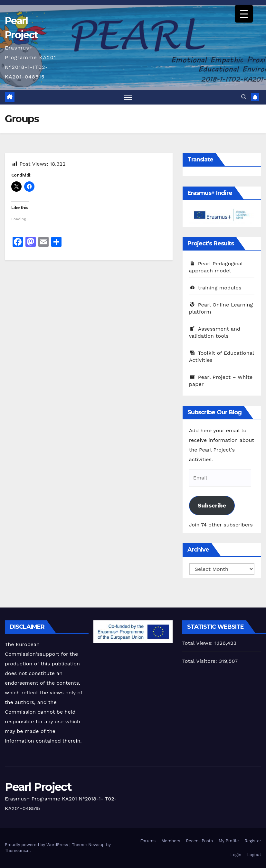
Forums (148, 841)
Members (171, 841)
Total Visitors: (201, 661)
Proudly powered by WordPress (37, 845)
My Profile (229, 841)
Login (236, 855)
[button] (244, 97)
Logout (254, 855)
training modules (215, 288)
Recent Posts (199, 841)
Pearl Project (38, 787)
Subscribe (212, 505)
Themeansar (17, 850)
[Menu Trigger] (244, 14)
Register (253, 841)
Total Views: (198, 643)
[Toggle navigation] (128, 97)
